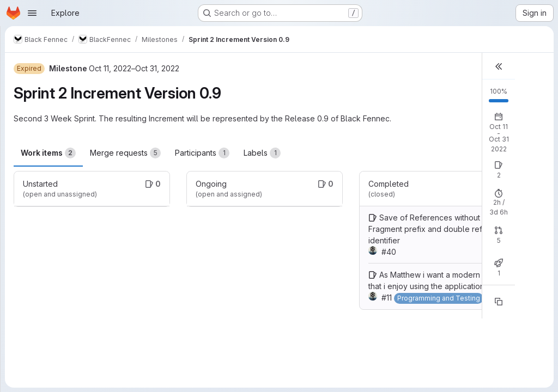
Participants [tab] (202, 153)
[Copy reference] (499, 302)
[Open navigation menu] (32, 13)
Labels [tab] (262, 153)
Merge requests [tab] (125, 153)
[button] (499, 66)
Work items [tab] (48, 153)
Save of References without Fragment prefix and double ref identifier (425, 229)
